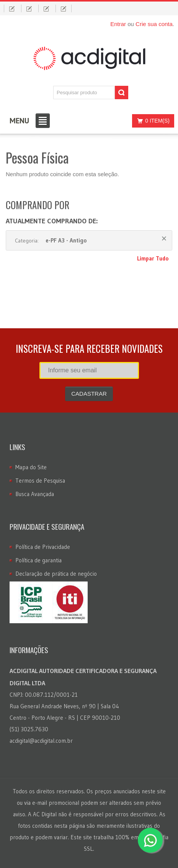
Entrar (118, 24)
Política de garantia (38, 560)
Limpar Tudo (153, 258)
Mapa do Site (31, 467)
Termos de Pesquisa (40, 481)
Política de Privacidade (43, 547)
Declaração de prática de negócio (56, 574)
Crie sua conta (154, 24)
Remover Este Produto (164, 238)
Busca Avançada (35, 494)
